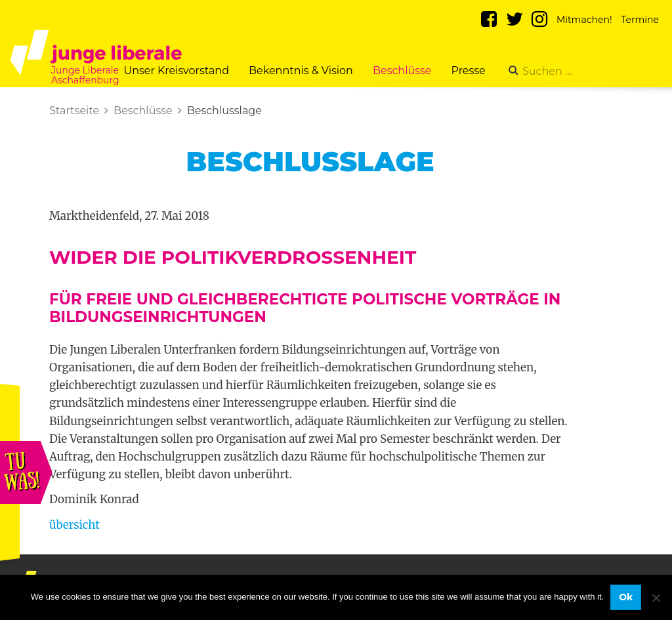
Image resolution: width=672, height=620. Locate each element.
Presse (469, 71)
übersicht (74, 525)
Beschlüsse (402, 71)
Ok (626, 597)
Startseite (74, 111)
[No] (656, 598)
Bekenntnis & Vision (301, 71)
